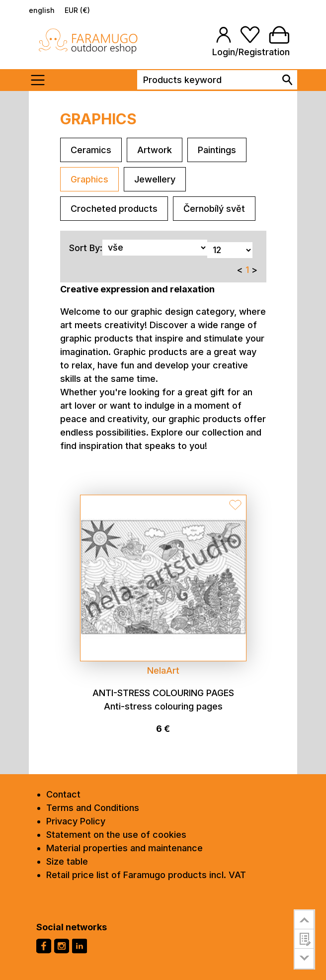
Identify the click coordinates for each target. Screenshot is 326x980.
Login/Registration (251, 52)
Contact (63, 794)
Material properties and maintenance (124, 848)
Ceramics (91, 150)
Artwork (155, 150)
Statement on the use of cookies (116, 835)
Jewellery (155, 179)
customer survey (304, 939)
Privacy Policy (76, 821)
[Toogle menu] (41, 80)
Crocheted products (114, 209)
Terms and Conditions (93, 808)
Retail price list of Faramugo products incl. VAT (146, 875)
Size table (67, 861)
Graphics (89, 179)
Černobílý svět (214, 209)
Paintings (217, 150)
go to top (304, 919)
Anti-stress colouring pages (163, 693)
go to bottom (304, 959)
